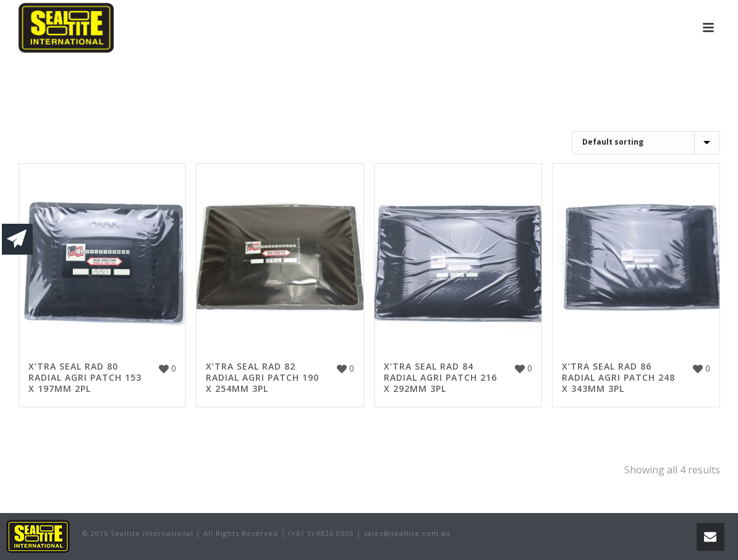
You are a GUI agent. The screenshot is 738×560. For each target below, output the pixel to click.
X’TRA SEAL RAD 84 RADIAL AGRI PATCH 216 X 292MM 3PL (440, 377)
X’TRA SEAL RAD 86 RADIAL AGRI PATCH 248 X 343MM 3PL (618, 377)
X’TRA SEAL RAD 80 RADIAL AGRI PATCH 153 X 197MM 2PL (85, 377)
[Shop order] (646, 143)
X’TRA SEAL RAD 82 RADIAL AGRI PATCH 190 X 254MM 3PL (262, 377)
